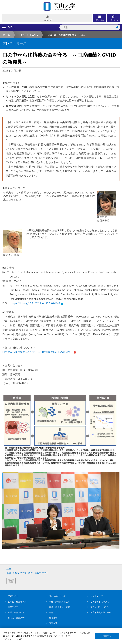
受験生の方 (13, 596)
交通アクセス (114, 20)
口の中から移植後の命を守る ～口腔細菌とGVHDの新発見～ (39, 352)
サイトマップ (97, 596)
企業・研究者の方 (16, 612)
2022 (38, 573)
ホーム (7, 35)
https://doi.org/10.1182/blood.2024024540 (37, 303)
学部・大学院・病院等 (59, 602)
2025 (16, 573)
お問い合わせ (99, 20)
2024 (23, 573)
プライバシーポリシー (101, 607)
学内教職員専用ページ (101, 612)
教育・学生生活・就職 (59, 607)
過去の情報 (11, 581)
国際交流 (53, 623)
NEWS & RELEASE (29, 35)
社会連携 (53, 618)
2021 (45, 573)
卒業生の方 (13, 607)
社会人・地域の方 (16, 618)
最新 (9, 573)
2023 (30, 573)
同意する (107, 636)
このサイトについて (100, 602)
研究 (51, 612)
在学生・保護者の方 (17, 602)
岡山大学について (57, 596)
